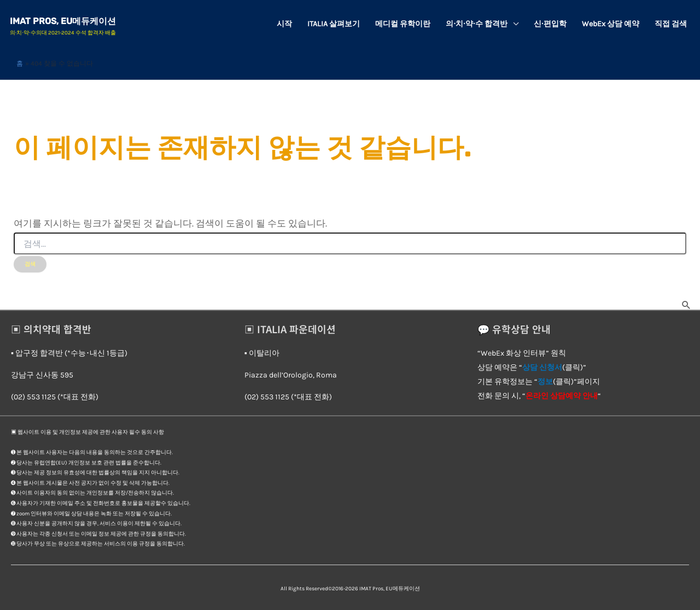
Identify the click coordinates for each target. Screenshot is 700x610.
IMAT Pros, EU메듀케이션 (64, 21)
